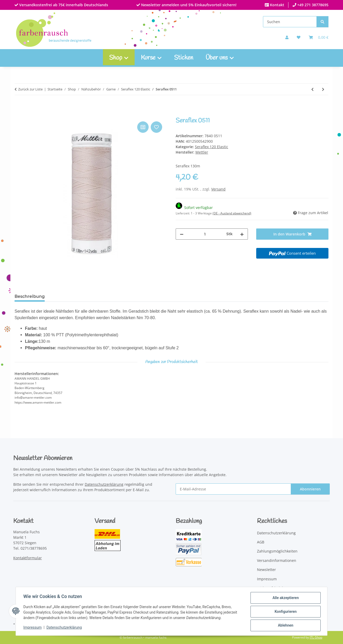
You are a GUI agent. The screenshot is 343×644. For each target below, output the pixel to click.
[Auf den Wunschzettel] (156, 127)
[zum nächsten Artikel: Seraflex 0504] (323, 89)
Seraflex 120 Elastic (212, 147)
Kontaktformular (28, 558)
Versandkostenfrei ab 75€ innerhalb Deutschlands (63, 5)
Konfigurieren (285, 612)
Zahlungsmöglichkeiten (277, 551)
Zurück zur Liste (30, 89)
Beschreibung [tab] (30, 296)
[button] (287, 37)
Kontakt (277, 5)
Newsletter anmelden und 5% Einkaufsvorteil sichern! (188, 5)
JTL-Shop (316, 637)
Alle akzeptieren (285, 599)
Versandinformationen (277, 560)
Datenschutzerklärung (65, 628)
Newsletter (266, 570)
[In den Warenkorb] (19, 114)
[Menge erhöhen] (242, 234)
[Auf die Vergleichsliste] (143, 127)
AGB (261, 542)
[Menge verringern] (182, 234)
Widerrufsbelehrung (275, 588)
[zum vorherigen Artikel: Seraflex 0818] (312, 89)
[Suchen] (290, 22)
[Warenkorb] (319, 37)
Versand (218, 189)
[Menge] (205, 234)
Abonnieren (310, 489)
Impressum (33, 628)
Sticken (184, 58)
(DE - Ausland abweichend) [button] (232, 213)
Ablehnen (285, 626)
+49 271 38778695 (312, 5)
